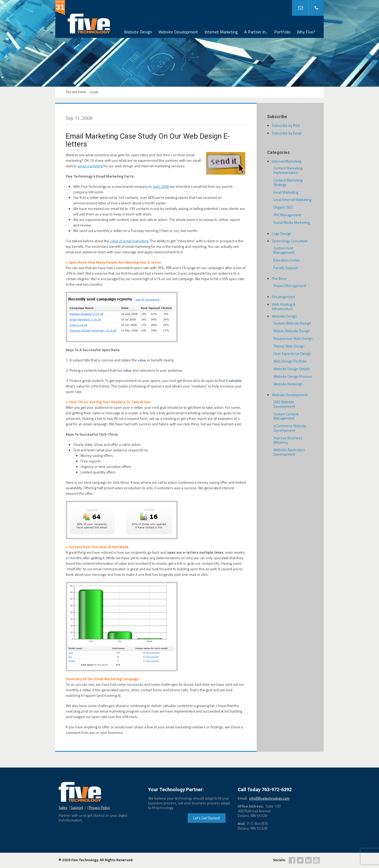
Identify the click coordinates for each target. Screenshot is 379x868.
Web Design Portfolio (290, 361)
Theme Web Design (289, 346)
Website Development (178, 32)
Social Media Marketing (292, 222)
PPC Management (287, 215)
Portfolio (282, 32)
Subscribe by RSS (286, 125)
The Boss (279, 278)
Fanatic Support (286, 268)
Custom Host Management (284, 250)
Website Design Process (293, 376)
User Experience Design (292, 353)
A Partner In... (256, 32)
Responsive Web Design (293, 338)
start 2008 (161, 186)
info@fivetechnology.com (269, 798)
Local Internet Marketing (292, 200)
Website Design (138, 32)
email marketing (90, 166)
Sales (63, 807)
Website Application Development (289, 452)
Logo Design (282, 233)
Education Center (287, 260)
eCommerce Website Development (290, 428)
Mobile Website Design (292, 331)
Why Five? (306, 32)
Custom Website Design (292, 323)
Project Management (290, 286)
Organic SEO (283, 207)
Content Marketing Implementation (288, 170)
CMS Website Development (284, 404)
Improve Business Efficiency (288, 440)
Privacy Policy (99, 807)
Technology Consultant (290, 241)
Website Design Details (292, 369)
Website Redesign (288, 384)
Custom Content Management (286, 416)
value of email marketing (129, 241)
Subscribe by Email (287, 133)
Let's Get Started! (207, 818)
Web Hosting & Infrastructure (284, 306)
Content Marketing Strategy (288, 182)
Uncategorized (283, 297)
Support (77, 807)
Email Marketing (286, 192)
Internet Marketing (221, 32)
